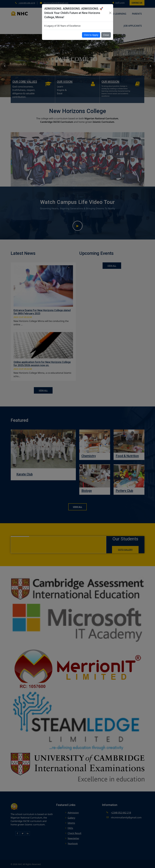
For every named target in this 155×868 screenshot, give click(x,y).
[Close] (110, 13)
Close (106, 35)
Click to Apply (91, 35)
